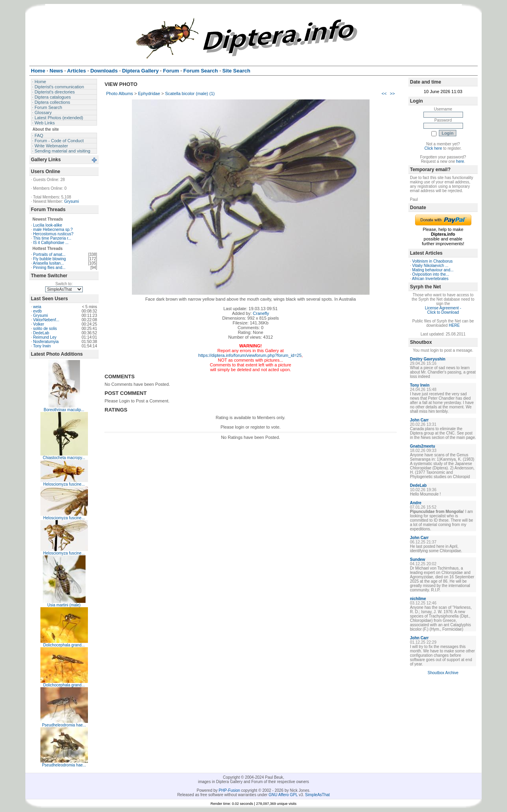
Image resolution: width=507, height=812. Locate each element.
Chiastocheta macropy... (64, 458)
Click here (433, 148)
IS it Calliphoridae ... (51, 243)
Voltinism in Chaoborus (433, 261)
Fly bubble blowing (50, 259)
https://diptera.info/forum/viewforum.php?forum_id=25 (250, 355)
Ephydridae (149, 93)
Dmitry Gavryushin (428, 359)
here (460, 161)
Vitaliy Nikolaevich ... (431, 266)
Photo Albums (120, 93)
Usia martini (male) (64, 605)
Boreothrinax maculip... (64, 410)
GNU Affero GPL (283, 795)
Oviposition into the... (431, 274)
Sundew (417, 559)
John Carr (419, 420)
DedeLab (41, 333)
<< (384, 93)
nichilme (418, 599)
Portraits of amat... (50, 254)
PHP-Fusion (229, 790)
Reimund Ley (45, 337)
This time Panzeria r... (52, 238)
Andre (416, 503)
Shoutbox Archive (443, 673)
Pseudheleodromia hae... (64, 725)
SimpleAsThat (317, 795)
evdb (38, 311)
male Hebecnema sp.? (53, 230)
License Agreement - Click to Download (443, 310)
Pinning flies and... (50, 268)
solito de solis (45, 329)
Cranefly (261, 313)
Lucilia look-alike (48, 225)
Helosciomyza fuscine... (64, 484)
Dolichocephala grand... (64, 645)
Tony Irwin (42, 346)
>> (392, 93)
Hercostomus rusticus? (53, 234)
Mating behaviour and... (433, 270)
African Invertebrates (430, 279)
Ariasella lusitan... (48, 263)
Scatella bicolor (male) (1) (190, 93)
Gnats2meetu (422, 446)
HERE (454, 325)
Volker (39, 324)
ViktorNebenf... (46, 320)
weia (37, 307)
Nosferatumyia (46, 342)
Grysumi (71, 201)
